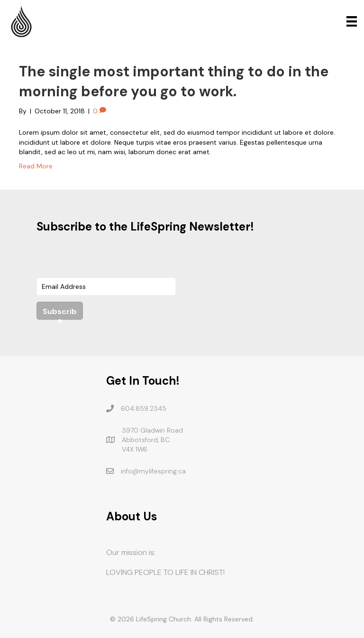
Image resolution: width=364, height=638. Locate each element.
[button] (60, 311)
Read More (36, 166)
